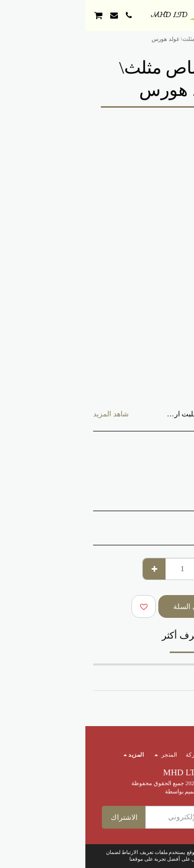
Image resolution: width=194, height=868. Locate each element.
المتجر (152, 39)
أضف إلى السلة (111, 607)
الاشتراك (39, 818)
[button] (183, 15)
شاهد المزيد (26, 414)
